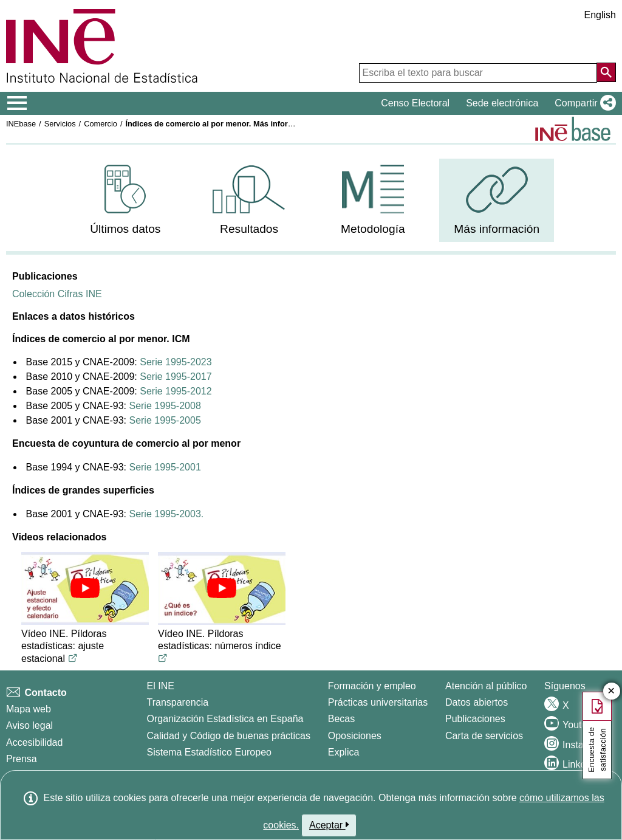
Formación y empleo (372, 686)
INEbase (21, 124)
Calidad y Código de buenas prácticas (229, 736)
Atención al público (486, 686)
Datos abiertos (477, 702)
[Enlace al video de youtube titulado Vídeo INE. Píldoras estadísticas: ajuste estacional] (73, 659)
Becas (341, 719)
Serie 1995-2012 (176, 391)
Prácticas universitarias (378, 702)
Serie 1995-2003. (166, 514)
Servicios (60, 124)
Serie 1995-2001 (165, 467)
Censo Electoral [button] (415, 103)
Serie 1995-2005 (165, 420)
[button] (583, 103)
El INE (161, 686)
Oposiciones (355, 736)
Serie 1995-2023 (176, 362)
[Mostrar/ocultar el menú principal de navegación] (17, 103)
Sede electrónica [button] (502, 103)
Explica (344, 752)
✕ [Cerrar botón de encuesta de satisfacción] (611, 691)
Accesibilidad (34, 742)
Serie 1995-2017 (176, 377)
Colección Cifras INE (57, 294)
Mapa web (29, 709)
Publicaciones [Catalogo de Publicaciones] (475, 719)
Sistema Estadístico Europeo (209, 752)
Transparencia (178, 702)
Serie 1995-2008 (165, 406)
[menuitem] (125, 200)
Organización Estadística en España (225, 719)
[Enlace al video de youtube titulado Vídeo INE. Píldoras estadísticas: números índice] (163, 659)
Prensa (22, 759)
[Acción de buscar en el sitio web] (606, 72)
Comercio (101, 124)
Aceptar (329, 825)
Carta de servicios (484, 736)
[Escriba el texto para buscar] (478, 73)
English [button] (600, 15)
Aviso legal (29, 725)
